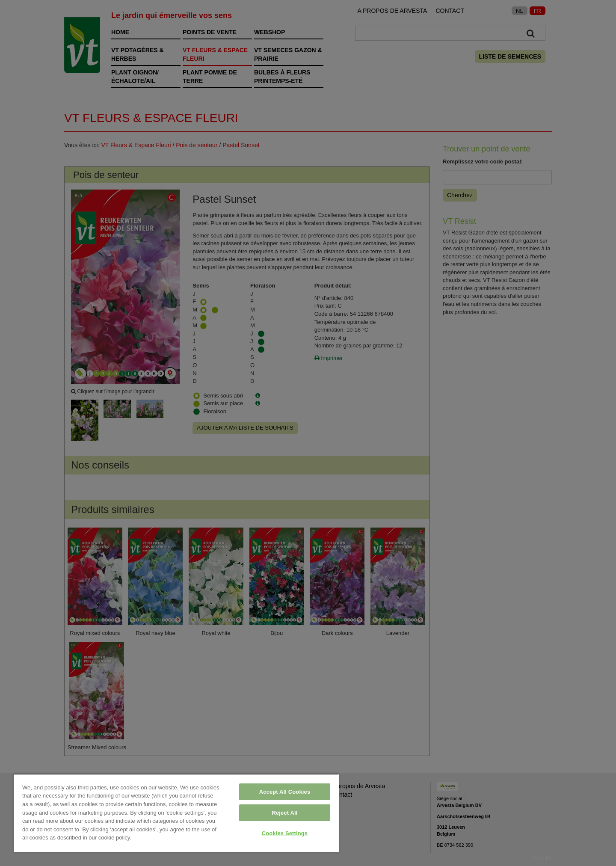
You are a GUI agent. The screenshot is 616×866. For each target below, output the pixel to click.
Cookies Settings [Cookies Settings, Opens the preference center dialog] (285, 833)
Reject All (284, 813)
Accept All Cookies (285, 792)
